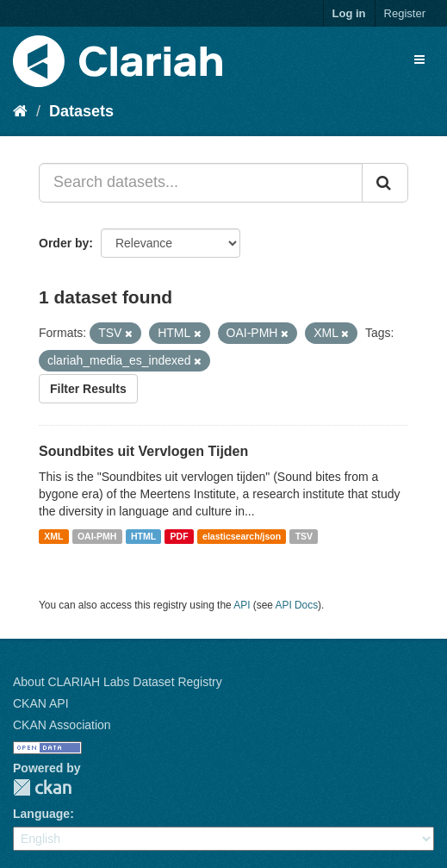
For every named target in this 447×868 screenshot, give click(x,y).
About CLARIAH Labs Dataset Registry (118, 682)
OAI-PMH (97, 536)
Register (405, 13)
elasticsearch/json (242, 536)
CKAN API (41, 703)
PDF (180, 536)
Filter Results (88, 389)
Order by (64, 243)
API (242, 605)
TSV (304, 536)
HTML (143, 536)
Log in (349, 13)
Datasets (81, 111)
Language (41, 814)
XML (53, 536)
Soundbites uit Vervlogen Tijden (143, 451)
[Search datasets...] (201, 183)
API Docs (297, 605)
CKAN (42, 787)
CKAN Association (62, 725)
